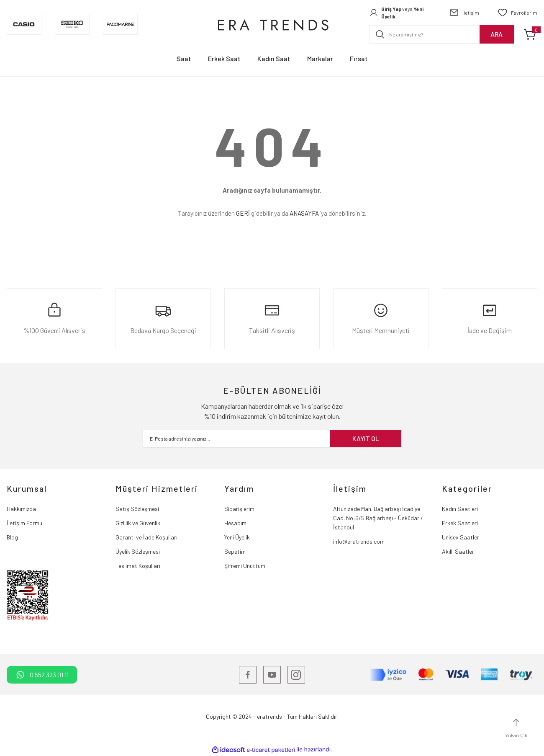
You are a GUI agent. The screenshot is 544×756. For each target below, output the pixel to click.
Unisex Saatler (461, 537)
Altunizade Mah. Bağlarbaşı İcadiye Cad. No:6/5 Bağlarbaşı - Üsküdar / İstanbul (378, 518)
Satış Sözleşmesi (137, 509)
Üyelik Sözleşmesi (138, 551)
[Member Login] (400, 13)
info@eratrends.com (359, 541)
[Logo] (272, 24)
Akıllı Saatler (458, 551)
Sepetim (235, 551)
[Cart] (531, 34)
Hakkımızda (21, 509)
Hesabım (235, 523)
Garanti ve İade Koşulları (146, 537)
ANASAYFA (304, 213)
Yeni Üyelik (237, 537)
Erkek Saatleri (460, 523)
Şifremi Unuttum (245, 566)
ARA (497, 34)
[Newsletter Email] (272, 439)
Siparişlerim (239, 509)
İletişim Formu (24, 523)
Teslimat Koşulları (138, 566)
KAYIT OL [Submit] (366, 438)
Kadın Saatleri (460, 509)
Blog (12, 537)
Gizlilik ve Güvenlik (138, 523)
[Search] (442, 34)
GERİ (243, 213)
